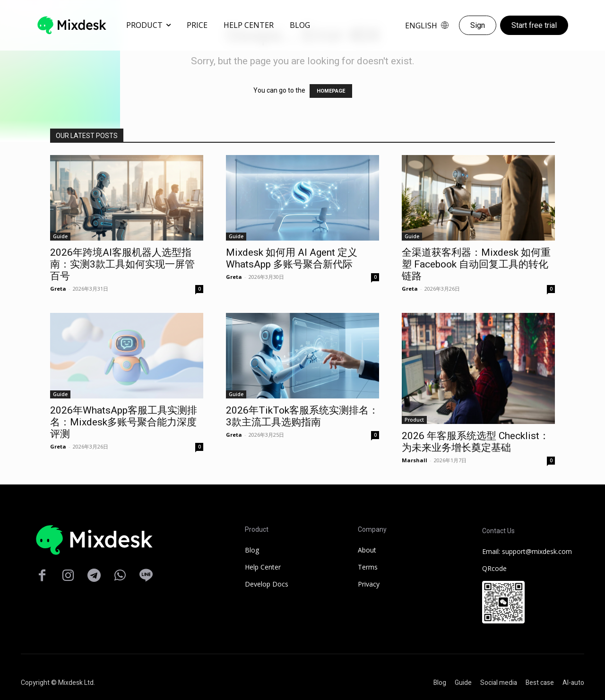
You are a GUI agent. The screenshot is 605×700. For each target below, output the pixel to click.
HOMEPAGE (331, 91)
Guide (60, 236)
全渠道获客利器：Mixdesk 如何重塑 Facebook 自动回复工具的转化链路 (476, 264)
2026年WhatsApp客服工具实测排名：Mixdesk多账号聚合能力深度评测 (124, 422)
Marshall (415, 460)
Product (414, 420)
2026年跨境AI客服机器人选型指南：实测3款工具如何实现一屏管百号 (122, 264)
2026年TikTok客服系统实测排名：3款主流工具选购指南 (302, 416)
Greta (58, 289)
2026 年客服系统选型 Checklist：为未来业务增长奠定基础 (475, 442)
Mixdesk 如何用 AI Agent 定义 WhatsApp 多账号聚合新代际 (292, 258)
